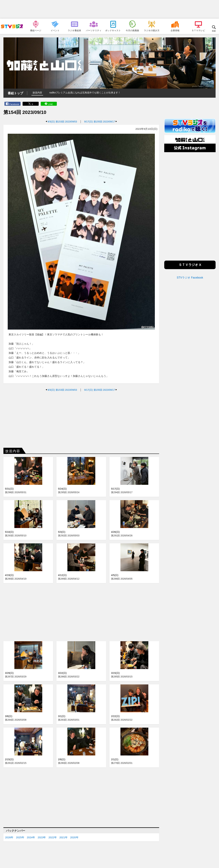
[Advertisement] (109, 9)
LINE (51, 104)
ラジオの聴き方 (152, 30)
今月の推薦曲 (132, 30)
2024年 (31, 837)
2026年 (9, 837)
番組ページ (36, 30)
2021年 (63, 837)
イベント (55, 30)
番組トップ (15, 93)
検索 (214, 31)
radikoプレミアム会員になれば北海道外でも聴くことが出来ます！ (85, 93)
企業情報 (175, 30)
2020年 (74, 837)
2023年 (42, 837)
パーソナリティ (94, 30)
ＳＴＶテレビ (198, 30)
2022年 (53, 837)
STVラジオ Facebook (190, 278)
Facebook (14, 104)
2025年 (20, 837)
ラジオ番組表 (74, 30)
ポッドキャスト (113, 30)
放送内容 (37, 93)
